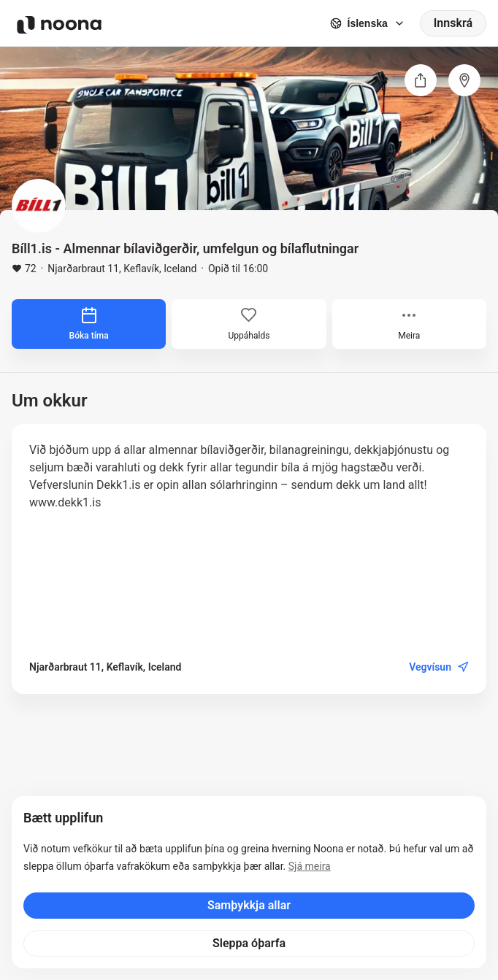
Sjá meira (310, 866)
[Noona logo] (59, 25)
